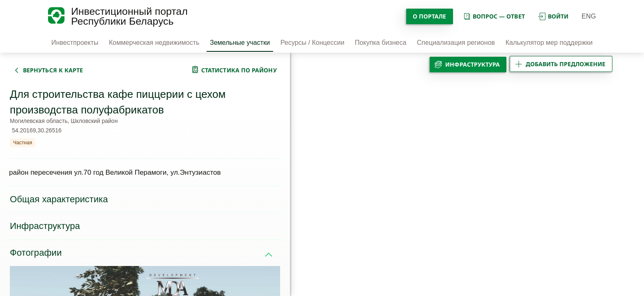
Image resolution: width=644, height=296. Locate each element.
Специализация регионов (456, 43)
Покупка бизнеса (381, 43)
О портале (430, 16)
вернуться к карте (53, 70)
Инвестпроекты (75, 43)
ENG (589, 16)
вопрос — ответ (494, 16)
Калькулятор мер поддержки (549, 43)
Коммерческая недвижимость (154, 43)
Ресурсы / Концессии (313, 43)
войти (553, 16)
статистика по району (239, 70)
